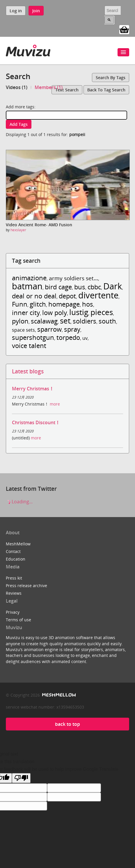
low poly (55, 313)
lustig (79, 312)
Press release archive (26, 586)
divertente (98, 295)
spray (72, 329)
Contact (13, 551)
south (107, 321)
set (65, 321)
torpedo (68, 337)
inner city (26, 313)
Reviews (14, 593)
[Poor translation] (21, 778)
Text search (67, 90)
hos (88, 304)
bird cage (58, 287)
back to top (67, 724)
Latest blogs (28, 371)
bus (80, 287)
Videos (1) (17, 87)
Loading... (19, 502)
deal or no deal (34, 296)
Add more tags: (21, 107)
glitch (38, 304)
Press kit (14, 578)
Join (36, 11)
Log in (16, 11)
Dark (113, 286)
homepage (64, 304)
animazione (29, 278)
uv (85, 338)
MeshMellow (18, 544)
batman (27, 286)
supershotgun (33, 337)
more (55, 404)
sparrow (49, 329)
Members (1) (49, 87)
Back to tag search (106, 90)
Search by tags (111, 78)
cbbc (94, 287)
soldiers (85, 321)
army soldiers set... (73, 278)
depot (67, 296)
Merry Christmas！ (33, 389)
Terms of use (18, 620)
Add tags (19, 124)
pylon (20, 321)
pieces (102, 312)
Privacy (13, 612)
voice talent (29, 346)
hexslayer (18, 230)
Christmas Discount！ (36, 422)
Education (16, 559)
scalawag (44, 321)
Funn (20, 304)
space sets (23, 330)
